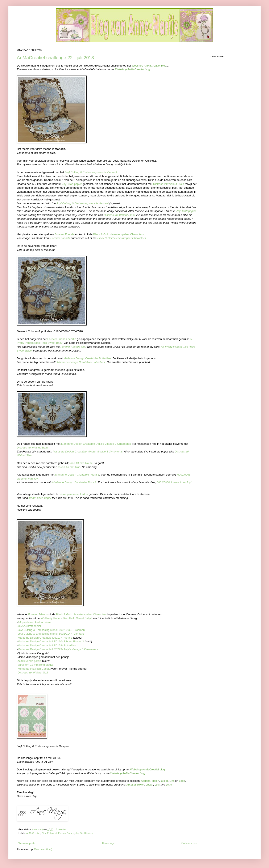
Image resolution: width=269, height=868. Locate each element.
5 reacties (61, 829)
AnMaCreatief (33, 833)
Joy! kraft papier (72, 184)
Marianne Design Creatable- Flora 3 (77, 475)
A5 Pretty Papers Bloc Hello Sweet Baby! (66, 618)
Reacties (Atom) (43, 849)
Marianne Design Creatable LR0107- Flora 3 (45, 638)
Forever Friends (64, 234)
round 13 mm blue (69, 467)
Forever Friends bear (73, 347)
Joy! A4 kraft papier (29, 626)
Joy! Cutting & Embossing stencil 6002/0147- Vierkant (51, 634)
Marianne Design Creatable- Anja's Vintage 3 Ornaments (96, 444)
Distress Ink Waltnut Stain (33, 673)
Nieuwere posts (27, 843)
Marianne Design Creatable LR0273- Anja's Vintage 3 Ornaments (58, 649)
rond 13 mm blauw (81, 463)
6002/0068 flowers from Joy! (174, 482)
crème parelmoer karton (73, 494)
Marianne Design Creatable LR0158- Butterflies (47, 645)
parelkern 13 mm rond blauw (35, 665)
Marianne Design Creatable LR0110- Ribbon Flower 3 (51, 641)
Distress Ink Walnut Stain (169, 184)
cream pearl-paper (40, 498)
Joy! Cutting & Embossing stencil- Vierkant (91, 172)
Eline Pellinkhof (49, 833)
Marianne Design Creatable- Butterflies (87, 358)
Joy (77, 833)
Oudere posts (189, 843)
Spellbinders (86, 833)
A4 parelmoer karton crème (34, 622)
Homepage (108, 843)
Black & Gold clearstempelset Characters (119, 234)
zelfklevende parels (30, 661)
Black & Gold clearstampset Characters (121, 238)
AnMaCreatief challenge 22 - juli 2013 (55, 58)
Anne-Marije (38, 829)
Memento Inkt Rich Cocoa (34, 669)
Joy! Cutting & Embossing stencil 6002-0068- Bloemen (51, 630)
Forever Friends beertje (62, 339)
